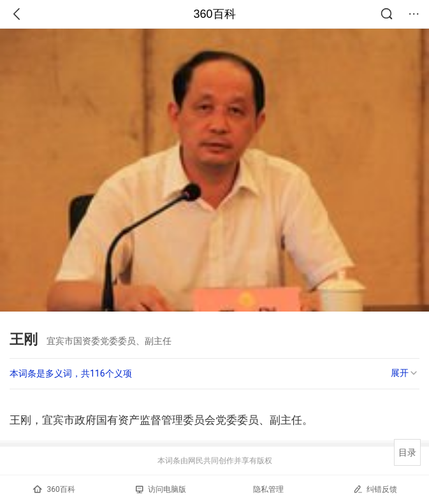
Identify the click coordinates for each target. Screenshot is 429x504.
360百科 (214, 14)
